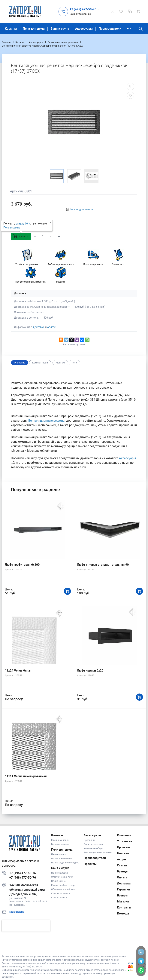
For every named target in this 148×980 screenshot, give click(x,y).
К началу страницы (74, 947)
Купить (21, 236)
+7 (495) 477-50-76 (23, 873)
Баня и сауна (60, 29)
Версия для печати (81, 209)
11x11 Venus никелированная (26, 776)
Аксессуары (84, 29)
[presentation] (26, 926)
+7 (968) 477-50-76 (23, 878)
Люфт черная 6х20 (90, 671)
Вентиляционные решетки (47, 421)
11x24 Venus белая (18, 671)
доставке (39, 327)
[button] (85, 9)
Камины (11, 29)
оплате (51, 327)
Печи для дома (34, 29)
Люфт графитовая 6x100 (22, 565)
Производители (110, 29)
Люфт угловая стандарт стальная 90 (103, 565)
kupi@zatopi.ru (17, 912)
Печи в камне (12, 228)
